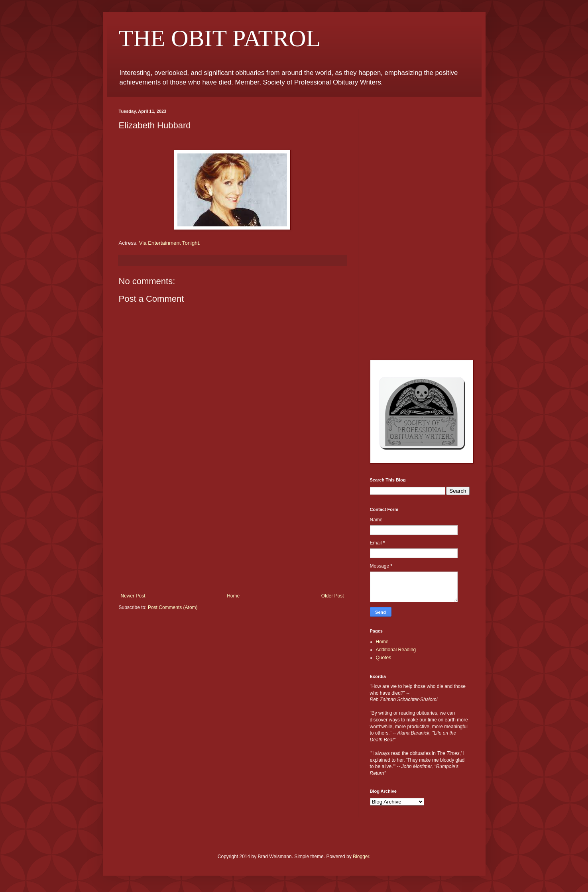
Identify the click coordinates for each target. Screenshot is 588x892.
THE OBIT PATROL (220, 38)
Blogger (361, 857)
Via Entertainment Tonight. (170, 243)
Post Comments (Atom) (173, 607)
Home (233, 596)
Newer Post (133, 596)
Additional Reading (396, 650)
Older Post (333, 596)
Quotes (384, 658)
